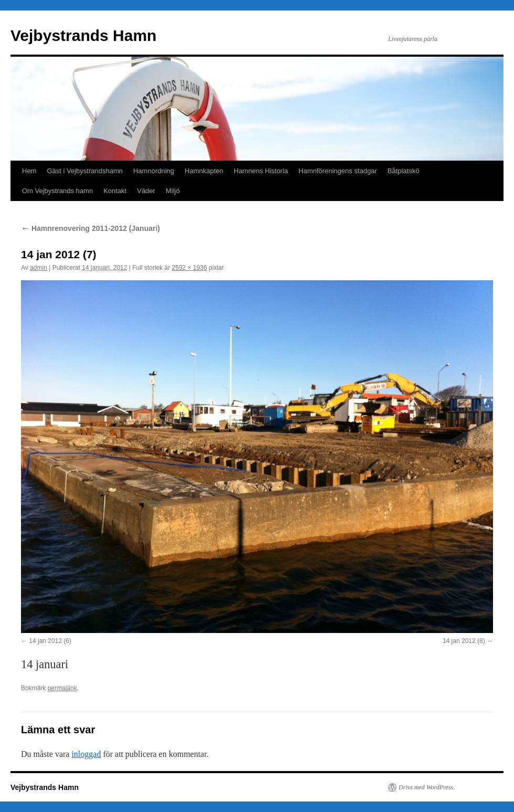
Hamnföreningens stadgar (338, 171)
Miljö (173, 191)
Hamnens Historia (261, 171)
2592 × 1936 (190, 268)
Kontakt (115, 191)
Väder (146, 191)
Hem (29, 171)
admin (39, 268)
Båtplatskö (404, 171)
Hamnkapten (204, 171)
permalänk (62, 688)
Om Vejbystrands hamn (57, 191)
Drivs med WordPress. (427, 787)
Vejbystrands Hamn (83, 35)
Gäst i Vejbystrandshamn (85, 171)
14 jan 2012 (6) (50, 641)
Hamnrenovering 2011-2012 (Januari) (90, 228)
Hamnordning (154, 171)
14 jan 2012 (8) (464, 641)
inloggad (86, 754)
